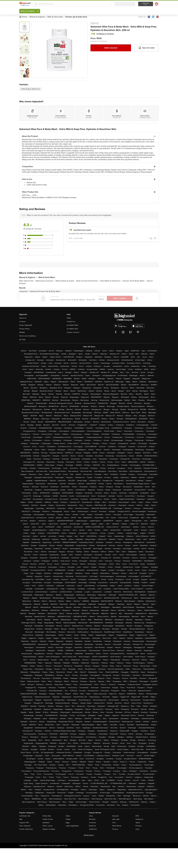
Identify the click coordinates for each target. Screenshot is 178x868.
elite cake (116, 819)
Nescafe (115, 816)
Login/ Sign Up (146, 4)
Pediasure (139, 819)
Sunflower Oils (25, 816)
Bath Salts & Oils (27, 281)
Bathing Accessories (45, 281)
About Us (23, 318)
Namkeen (46, 823)
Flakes (68, 819)
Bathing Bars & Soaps (65, 281)
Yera (114, 823)
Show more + (89, 835)
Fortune (139, 826)
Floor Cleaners (25, 826)
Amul (91, 816)
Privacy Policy (24, 329)
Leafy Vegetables (72, 826)
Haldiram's (93, 829)
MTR (137, 816)
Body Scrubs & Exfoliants (88, 281)
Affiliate (22, 332)
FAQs (69, 318)
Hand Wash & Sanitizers (111, 281)
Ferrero (115, 829)
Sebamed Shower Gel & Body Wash (45, 291)
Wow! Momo (117, 826)
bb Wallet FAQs (72, 325)
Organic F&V (24, 823)
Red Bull (92, 819)
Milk (21, 819)
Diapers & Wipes (49, 829)
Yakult (138, 823)
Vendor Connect (73, 332)
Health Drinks (48, 819)
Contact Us (71, 322)
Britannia (92, 826)
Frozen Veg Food (26, 829)
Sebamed (95, 23)
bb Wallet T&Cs (72, 329)
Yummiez (92, 823)
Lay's (137, 829)
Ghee (68, 816)
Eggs (68, 823)
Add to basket (111, 48)
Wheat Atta (47, 816)
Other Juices (47, 826)
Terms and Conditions (28, 336)
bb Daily (22, 339)
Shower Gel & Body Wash (134, 281)
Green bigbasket (26, 325)
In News (22, 322)
